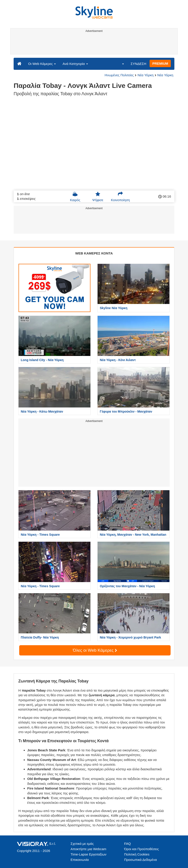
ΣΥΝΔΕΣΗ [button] (138, 64)
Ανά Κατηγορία (75, 64)
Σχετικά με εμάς (82, 844)
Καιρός (75, 196)
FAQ (127, 844)
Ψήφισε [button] (98, 196)
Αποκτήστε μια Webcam (88, 849)
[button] (120, 64)
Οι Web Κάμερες (42, 64)
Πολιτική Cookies (137, 854)
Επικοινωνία (80, 860)
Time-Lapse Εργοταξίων (89, 854)
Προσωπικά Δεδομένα (140, 860)
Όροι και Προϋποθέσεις (141, 849)
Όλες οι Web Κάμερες (95, 650)
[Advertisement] (93, 44)
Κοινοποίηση (120, 196)
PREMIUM (160, 63)
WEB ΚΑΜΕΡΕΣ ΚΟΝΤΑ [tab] (94, 253)
